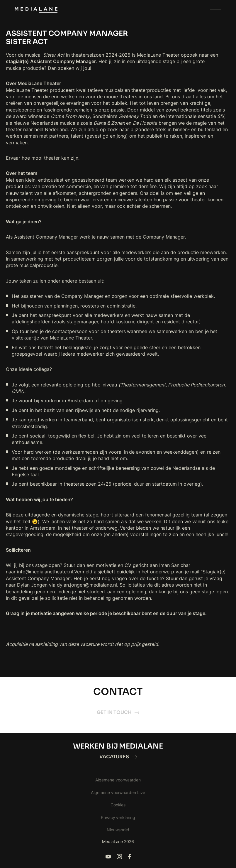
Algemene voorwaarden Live (118, 792)
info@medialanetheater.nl (45, 572)
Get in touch (118, 712)
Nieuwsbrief (118, 830)
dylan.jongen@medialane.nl (87, 585)
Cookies (118, 805)
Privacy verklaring (118, 817)
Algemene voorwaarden (118, 780)
